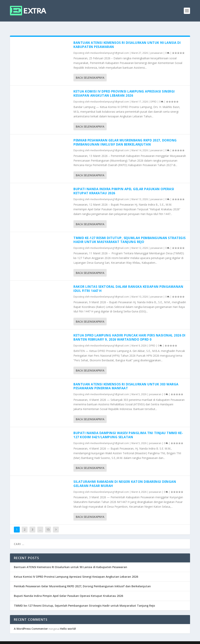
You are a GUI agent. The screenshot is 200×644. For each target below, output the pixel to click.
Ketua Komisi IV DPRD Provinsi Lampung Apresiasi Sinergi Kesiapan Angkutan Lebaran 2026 (124, 87)
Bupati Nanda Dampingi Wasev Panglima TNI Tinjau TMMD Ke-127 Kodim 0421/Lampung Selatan (128, 429)
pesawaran (157, 47)
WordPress (80, 640)
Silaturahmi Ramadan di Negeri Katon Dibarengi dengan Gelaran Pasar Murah (125, 477)
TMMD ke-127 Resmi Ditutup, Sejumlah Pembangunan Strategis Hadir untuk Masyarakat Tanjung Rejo (130, 234)
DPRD (154, 95)
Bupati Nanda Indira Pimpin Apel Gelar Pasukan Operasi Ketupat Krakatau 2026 (124, 185)
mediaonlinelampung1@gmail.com (110, 47)
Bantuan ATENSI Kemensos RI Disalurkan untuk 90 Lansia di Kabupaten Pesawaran (127, 38)
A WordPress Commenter (31, 622)
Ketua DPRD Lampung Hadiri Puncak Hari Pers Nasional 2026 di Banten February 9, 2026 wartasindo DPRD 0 (129, 331)
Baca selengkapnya (90, 71)
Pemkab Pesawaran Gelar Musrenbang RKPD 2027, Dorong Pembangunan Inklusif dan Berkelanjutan (125, 136)
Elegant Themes (40, 640)
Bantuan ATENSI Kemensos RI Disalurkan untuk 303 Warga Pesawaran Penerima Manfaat (126, 380)
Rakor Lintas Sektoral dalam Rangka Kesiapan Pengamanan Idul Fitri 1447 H (128, 282)
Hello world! (68, 622)
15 (48, 523)
